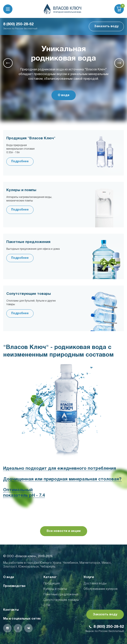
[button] (8, 63)
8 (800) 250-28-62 (18, 24)
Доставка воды (95, 584)
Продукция (52, 584)
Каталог (50, 577)
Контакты (11, 610)
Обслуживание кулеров (101, 589)
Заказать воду (106, 26)
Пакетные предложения (61, 595)
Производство (14, 586)
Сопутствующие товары (61, 600)
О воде (64, 95)
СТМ (47, 606)
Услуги (89, 577)
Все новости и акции (64, 531)
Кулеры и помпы (55, 589)
